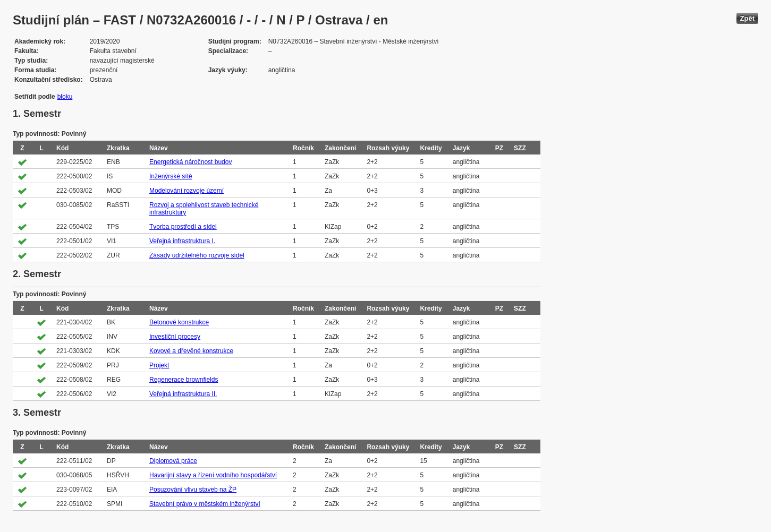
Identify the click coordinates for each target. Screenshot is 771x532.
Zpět (747, 18)
